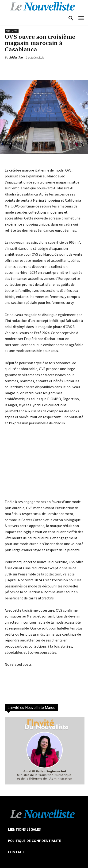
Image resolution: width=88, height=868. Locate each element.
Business (12, 31)
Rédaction (16, 57)
